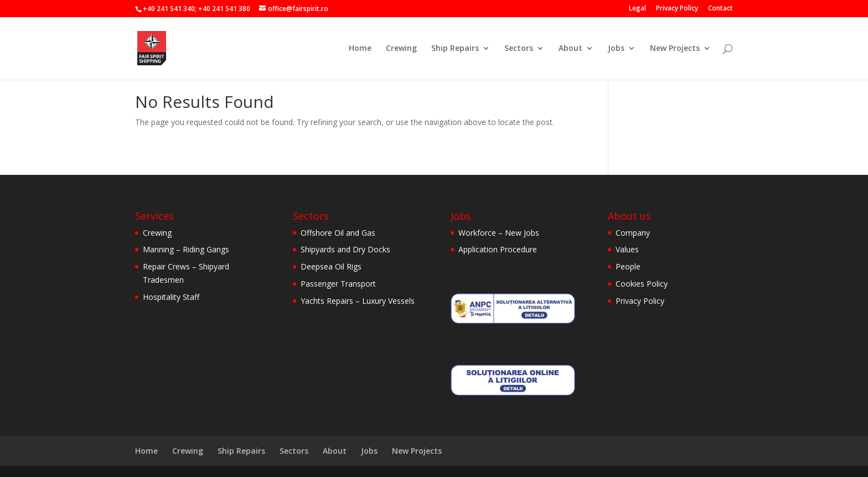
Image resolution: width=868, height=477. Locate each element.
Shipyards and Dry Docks (345, 249)
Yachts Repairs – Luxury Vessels (358, 301)
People (628, 266)
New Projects (675, 49)
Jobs (616, 49)
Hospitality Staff (171, 297)
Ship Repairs (455, 49)
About (570, 49)
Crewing (401, 49)
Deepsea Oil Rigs (331, 266)
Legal (637, 9)
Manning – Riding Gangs (186, 249)
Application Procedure (498, 249)
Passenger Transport (338, 284)
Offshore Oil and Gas (338, 233)
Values (627, 249)
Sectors (519, 49)
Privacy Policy (677, 9)
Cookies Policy (642, 284)
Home (360, 49)
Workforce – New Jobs (499, 233)
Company (633, 233)
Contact (720, 9)
